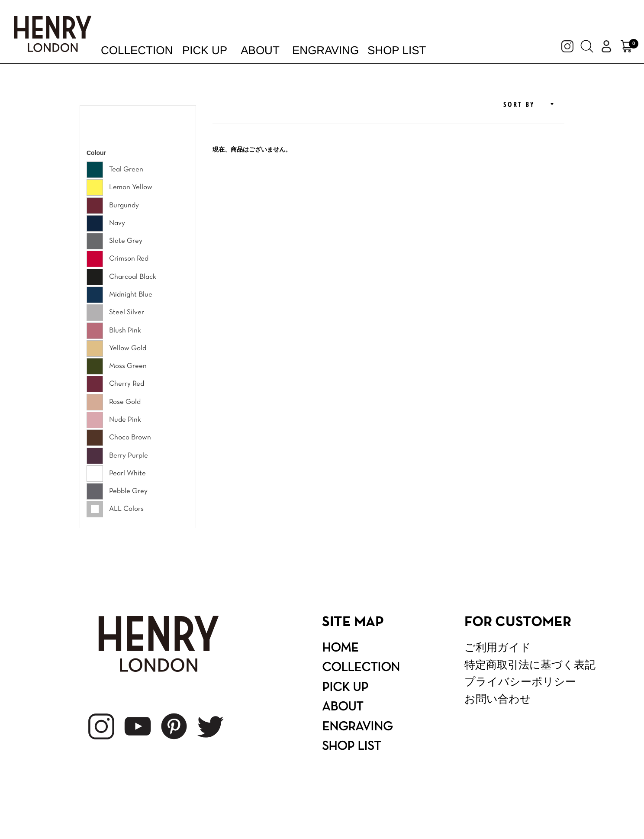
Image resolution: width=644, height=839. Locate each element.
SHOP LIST (351, 747)
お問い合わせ (498, 699)
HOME (340, 649)
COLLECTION (361, 668)
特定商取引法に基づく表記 (530, 665)
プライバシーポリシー (520, 682)
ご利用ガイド (498, 647)
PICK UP (345, 688)
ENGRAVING (357, 727)
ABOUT (343, 707)
